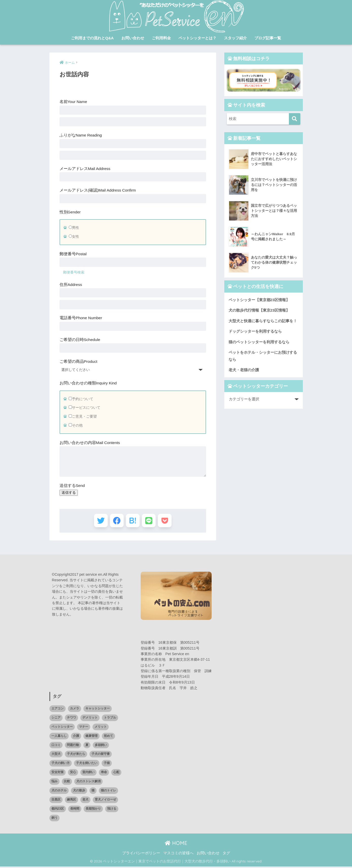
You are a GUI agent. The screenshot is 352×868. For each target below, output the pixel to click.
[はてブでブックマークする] (133, 521)
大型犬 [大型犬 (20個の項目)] (56, 755)
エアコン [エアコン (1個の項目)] (58, 710)
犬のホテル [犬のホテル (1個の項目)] (59, 792)
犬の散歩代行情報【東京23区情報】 (259, 310)
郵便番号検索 (74, 272)
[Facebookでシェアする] (115, 521)
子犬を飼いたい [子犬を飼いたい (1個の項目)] (87, 764)
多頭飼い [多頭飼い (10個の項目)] (101, 746)
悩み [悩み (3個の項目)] (54, 783)
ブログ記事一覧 (268, 38)
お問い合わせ (133, 38)
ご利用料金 (161, 38)
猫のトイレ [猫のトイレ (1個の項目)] (108, 792)
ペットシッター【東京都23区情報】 (259, 300)
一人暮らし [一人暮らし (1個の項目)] (59, 737)
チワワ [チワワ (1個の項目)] (71, 719)
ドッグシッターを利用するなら (255, 331)
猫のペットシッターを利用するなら (259, 342)
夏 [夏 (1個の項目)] (87, 746)
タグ (226, 855)
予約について (81, 399)
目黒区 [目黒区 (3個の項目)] (56, 801)
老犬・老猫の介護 (244, 371)
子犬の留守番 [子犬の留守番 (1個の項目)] (101, 755)
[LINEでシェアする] (150, 521)
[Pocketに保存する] (168, 521)
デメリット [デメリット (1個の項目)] (90, 719)
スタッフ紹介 (235, 38)
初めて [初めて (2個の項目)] (108, 737)
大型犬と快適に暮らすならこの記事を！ (263, 321)
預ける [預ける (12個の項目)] (112, 810)
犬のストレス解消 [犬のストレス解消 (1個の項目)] (88, 783)
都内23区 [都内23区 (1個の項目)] (58, 810)
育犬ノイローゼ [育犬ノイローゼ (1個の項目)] (105, 801)
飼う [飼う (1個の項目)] (54, 819)
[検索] (295, 119)
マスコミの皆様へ (178, 855)
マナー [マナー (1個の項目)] (84, 728)
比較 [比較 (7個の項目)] (67, 783)
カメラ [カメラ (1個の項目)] (75, 710)
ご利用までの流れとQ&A (92, 38)
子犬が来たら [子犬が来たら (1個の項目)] (76, 755)
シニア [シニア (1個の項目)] (56, 719)
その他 (76, 425)
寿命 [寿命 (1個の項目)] (104, 774)
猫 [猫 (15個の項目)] (93, 792)
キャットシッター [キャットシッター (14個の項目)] (98, 710)
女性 (74, 236)
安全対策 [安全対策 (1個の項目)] (58, 774)
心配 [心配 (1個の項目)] (116, 774)
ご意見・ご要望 (83, 416)
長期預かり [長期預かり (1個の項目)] (93, 810)
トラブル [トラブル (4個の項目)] (110, 719)
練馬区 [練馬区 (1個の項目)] (71, 801)
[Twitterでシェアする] (98, 521)
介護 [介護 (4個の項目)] (76, 737)
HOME (176, 845)
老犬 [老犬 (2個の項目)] (85, 801)
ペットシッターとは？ (197, 38)
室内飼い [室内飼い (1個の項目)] (88, 774)
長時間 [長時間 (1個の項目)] (75, 810)
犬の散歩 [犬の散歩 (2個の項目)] (79, 792)
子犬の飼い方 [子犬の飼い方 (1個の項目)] (61, 764)
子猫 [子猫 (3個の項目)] (107, 764)
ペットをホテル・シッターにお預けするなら (263, 356)
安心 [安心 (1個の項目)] (73, 774)
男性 (74, 228)
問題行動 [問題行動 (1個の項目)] (73, 746)
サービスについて (85, 407)
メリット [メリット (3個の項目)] (101, 728)
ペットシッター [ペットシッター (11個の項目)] (62, 728)
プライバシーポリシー (141, 855)
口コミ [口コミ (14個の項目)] (56, 746)
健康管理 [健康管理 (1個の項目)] (91, 737)
